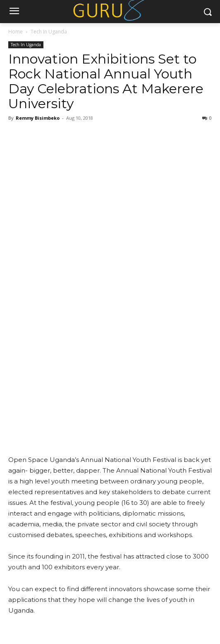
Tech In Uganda (49, 32)
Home (16, 32)
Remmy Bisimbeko (38, 118)
